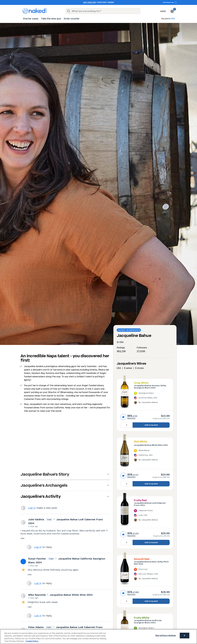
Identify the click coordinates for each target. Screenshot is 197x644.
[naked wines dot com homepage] (34, 11)
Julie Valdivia (36, 519)
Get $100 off (90, 2)
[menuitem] (31, 19)
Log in (163, 11)
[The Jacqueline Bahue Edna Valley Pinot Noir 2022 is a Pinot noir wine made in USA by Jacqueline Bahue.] (152, 574)
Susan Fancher (37, 559)
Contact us (170, 2)
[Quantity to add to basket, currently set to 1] (126, 425)
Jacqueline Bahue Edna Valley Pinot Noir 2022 (151, 563)
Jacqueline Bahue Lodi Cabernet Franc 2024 (150, 504)
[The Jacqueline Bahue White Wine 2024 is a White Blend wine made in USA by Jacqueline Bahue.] (152, 456)
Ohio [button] (173, 19)
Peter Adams (36, 627)
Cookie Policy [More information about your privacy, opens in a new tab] (32, 641)
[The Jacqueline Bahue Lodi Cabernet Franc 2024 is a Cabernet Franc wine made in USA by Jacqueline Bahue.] (152, 516)
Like (22, 538)
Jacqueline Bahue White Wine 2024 (151, 445)
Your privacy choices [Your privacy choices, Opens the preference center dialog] (166, 636)
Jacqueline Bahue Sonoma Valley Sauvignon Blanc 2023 (150, 387)
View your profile (23, 508)
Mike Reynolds (37, 595)
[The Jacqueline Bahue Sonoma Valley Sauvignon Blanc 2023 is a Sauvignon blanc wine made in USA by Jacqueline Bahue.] (152, 398)
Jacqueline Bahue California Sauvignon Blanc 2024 (148, 622)
